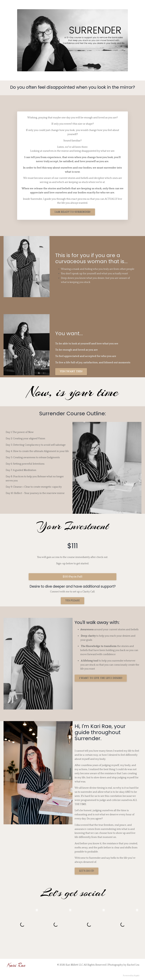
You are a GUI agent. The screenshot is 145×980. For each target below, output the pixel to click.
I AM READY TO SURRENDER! (73, 212)
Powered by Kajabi (131, 976)
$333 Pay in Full (72, 577)
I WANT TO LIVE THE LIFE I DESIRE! (101, 678)
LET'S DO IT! (87, 871)
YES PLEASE (72, 601)
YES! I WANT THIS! (71, 371)
